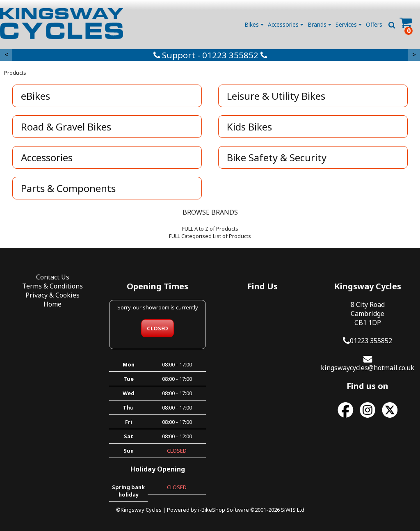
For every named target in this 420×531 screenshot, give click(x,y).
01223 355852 (371, 341)
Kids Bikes (249, 127)
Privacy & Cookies (52, 295)
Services (349, 24)
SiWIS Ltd (293, 510)
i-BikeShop (212, 510)
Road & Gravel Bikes (66, 127)
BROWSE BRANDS (210, 212)
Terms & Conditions (52, 286)
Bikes (254, 24)
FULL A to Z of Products (210, 229)
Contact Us (53, 277)
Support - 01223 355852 (210, 55)
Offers (374, 24)
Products (15, 73)
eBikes (35, 96)
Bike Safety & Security (277, 157)
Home (52, 304)
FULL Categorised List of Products (210, 236)
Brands (320, 24)
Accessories (286, 24)
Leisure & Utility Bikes (276, 96)
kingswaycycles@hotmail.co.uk (367, 368)
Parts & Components (68, 188)
